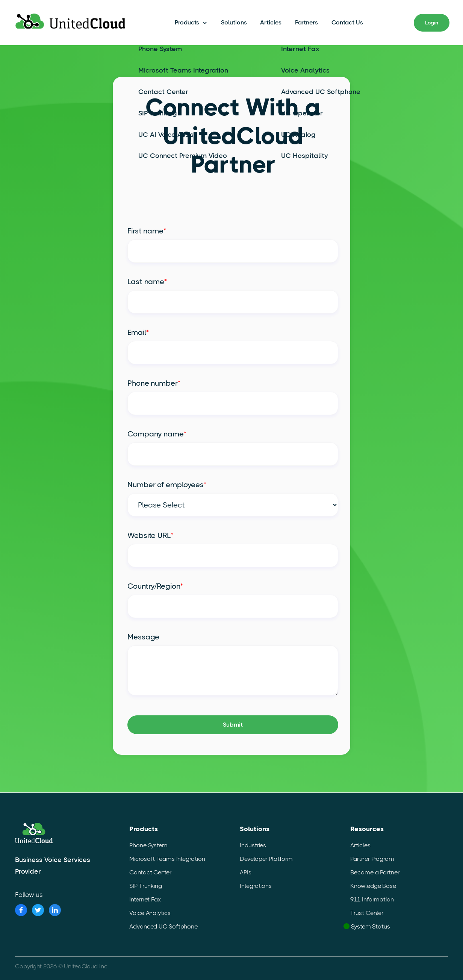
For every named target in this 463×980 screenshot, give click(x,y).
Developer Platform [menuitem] (266, 859)
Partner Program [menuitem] (372, 859)
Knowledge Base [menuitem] (373, 886)
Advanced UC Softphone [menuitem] (163, 926)
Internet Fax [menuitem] (145, 899)
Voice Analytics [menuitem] (150, 913)
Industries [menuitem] (253, 845)
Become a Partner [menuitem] (375, 872)
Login (432, 22)
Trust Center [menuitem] (367, 913)
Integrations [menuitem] (256, 886)
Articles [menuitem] (360, 845)
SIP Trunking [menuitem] (146, 886)
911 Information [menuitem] (372, 899)
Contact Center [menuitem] (150, 872)
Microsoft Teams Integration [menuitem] (167, 859)
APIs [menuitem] (246, 872)
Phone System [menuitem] (148, 845)
